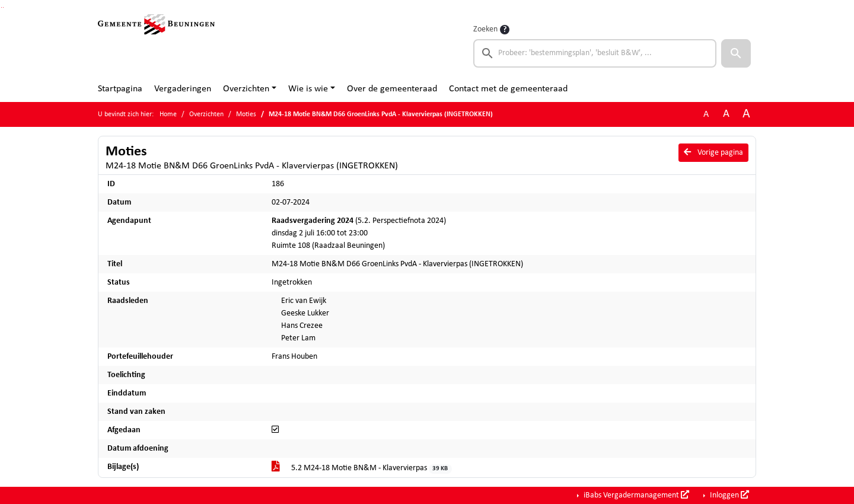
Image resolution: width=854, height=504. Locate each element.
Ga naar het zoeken (1, 7)
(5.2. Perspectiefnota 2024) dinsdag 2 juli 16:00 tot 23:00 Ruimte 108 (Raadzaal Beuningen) (359, 233)
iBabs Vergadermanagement (635, 495)
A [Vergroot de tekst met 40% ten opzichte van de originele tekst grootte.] (746, 114)
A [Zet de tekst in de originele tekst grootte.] (706, 114)
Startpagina (120, 89)
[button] (736, 53)
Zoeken (485, 29)
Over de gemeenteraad (392, 89)
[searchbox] (595, 53)
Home (168, 114)
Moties (246, 114)
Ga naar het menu (3, 7)
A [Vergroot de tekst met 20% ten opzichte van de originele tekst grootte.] (726, 114)
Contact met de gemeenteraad (508, 89)
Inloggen (729, 495)
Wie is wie (308, 89)
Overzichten (246, 89)
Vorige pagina (713, 152)
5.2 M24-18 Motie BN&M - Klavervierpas (362, 469)
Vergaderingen (183, 89)
